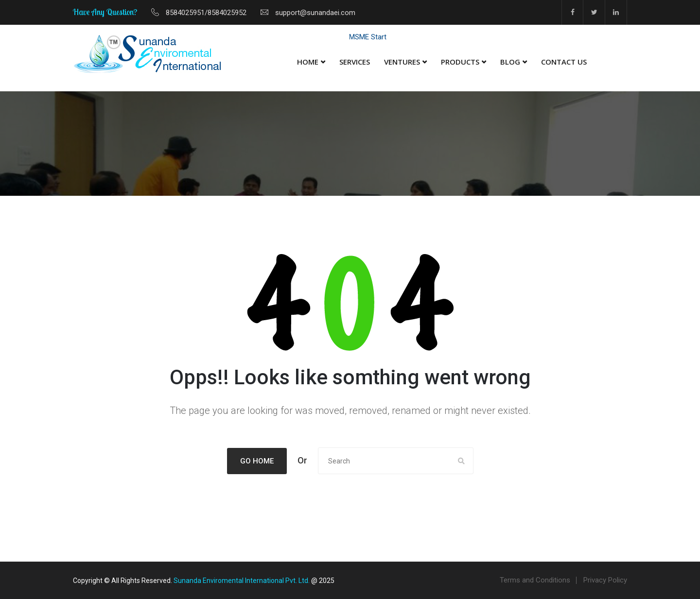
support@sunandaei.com (315, 13)
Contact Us (564, 62)
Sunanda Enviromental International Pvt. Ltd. (242, 581)
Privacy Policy (605, 580)
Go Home (257, 461)
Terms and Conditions (535, 580)
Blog (510, 62)
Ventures (402, 62)
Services (355, 62)
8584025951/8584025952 (206, 13)
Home (308, 62)
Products (460, 62)
